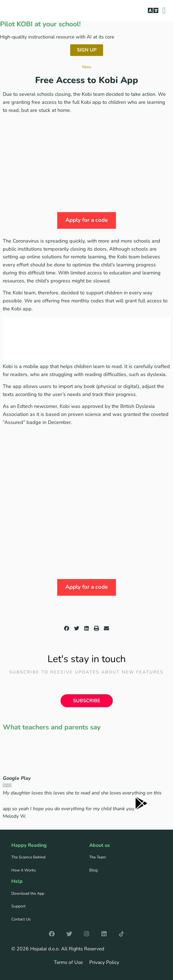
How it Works (24, 870)
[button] (153, 10)
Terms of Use (68, 962)
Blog (93, 870)
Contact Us (21, 919)
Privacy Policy (104, 962)
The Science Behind (28, 857)
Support (18, 906)
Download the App (28, 893)
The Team (98, 857)
